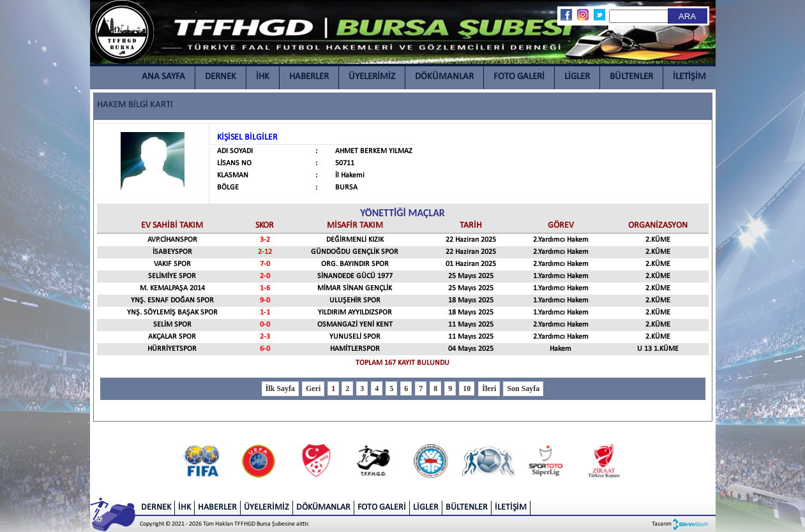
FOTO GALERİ (519, 77)
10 (467, 388)
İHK (263, 77)
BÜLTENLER (631, 77)
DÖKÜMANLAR (444, 77)
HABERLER (309, 77)
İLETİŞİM (689, 77)
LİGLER (577, 77)
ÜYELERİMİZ (372, 77)
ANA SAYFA (163, 77)
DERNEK (221, 77)
